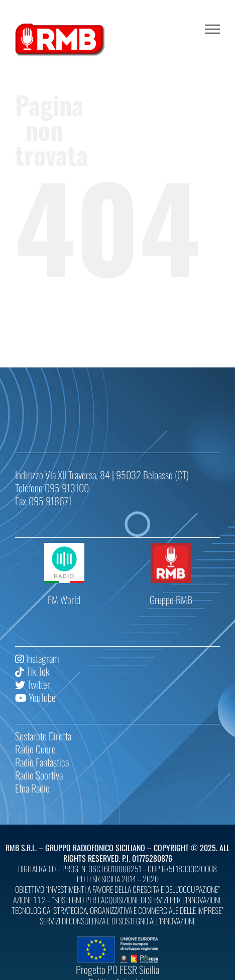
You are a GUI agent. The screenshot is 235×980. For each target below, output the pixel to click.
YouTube (35, 697)
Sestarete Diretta (43, 736)
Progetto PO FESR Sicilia (117, 969)
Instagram (37, 658)
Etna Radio (32, 788)
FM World (64, 600)
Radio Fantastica (42, 762)
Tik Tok (32, 671)
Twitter (33, 684)
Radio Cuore (35, 749)
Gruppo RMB (171, 600)
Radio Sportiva (39, 775)
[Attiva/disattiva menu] (212, 29)
